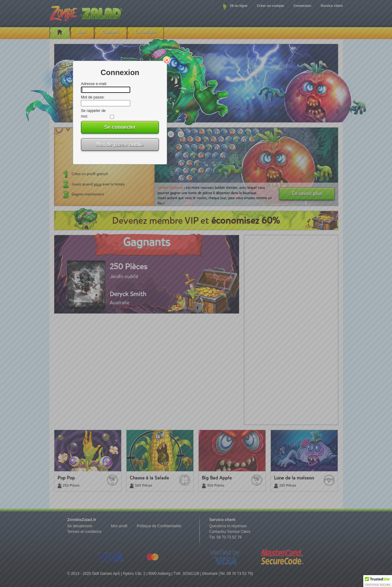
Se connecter (120, 127)
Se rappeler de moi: (93, 114)
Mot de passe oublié (120, 144)
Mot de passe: (93, 97)
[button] (378, 581)
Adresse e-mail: (94, 84)
